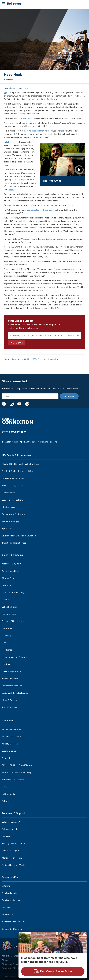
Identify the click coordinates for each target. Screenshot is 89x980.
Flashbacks (7, 628)
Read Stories (10, 88)
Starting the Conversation (14, 843)
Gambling (6, 635)
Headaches (7, 650)
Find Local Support (21, 321)
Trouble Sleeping (9, 707)
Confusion (7, 585)
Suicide (5, 801)
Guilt (4, 643)
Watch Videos (11, 442)
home (51, 131)
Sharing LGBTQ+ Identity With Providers (20, 464)
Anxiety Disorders (10, 744)
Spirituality (7, 528)
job (63, 131)
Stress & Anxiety (9, 700)
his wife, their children (34, 131)
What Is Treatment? (11, 822)
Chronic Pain (8, 578)
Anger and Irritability (21, 359)
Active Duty (7, 914)
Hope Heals (23, 88)
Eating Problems (9, 607)
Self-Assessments (10, 829)
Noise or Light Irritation (13, 671)
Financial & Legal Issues (12, 485)
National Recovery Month (14, 865)
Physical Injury (9, 507)
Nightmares (7, 664)
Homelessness (8, 493)
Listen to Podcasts (49, 442)
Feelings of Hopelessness (13, 621)
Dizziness (6, 599)
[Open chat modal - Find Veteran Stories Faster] (53, 971)
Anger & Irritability (10, 571)
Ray (6, 92)
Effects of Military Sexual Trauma (17, 765)
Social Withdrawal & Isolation (15, 693)
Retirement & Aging (11, 521)
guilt (63, 287)
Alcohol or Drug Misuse (13, 564)
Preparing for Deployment (14, 514)
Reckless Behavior (10, 678)
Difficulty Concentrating (13, 592)
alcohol (31, 118)
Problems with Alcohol (48, 359)
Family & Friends (9, 893)
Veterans (6, 886)
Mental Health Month (12, 858)
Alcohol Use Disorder (12, 736)
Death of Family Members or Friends (18, 471)
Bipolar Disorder (9, 751)
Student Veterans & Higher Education (19, 536)
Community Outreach (12, 929)
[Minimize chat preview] (84, 935)
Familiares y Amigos (11, 900)
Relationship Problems (12, 686)
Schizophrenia (8, 794)
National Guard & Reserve (14, 922)
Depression (7, 758)
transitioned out (38, 99)
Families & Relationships (13, 478)
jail (8, 142)
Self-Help (6, 836)
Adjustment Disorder (11, 729)
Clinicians (6, 907)
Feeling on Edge (9, 614)
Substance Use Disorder (13, 780)
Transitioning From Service (14, 543)
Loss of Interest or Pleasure (14, 657)
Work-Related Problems (13, 500)
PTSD (11, 189)
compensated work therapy (39, 210)
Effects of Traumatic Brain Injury (17, 772)
